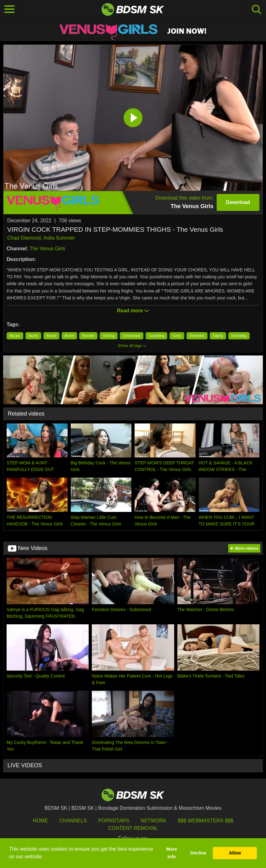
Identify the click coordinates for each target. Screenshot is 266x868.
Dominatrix (197, 336)
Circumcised (132, 336)
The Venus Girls (47, 249)
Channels (73, 821)
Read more (133, 311)
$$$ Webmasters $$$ (206, 821)
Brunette (88, 336)
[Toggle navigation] (9, 9)
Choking (109, 336)
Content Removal (133, 828)
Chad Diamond (24, 238)
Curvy (177, 336)
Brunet (69, 336)
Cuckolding (156, 336)
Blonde (51, 336)
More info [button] (172, 853)
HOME (40, 821)
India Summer (59, 238)
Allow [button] (235, 853)
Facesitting (239, 336)
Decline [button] (198, 853)
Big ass (15, 336)
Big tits (33, 336)
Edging (218, 336)
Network (153, 821)
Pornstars (114, 821)
